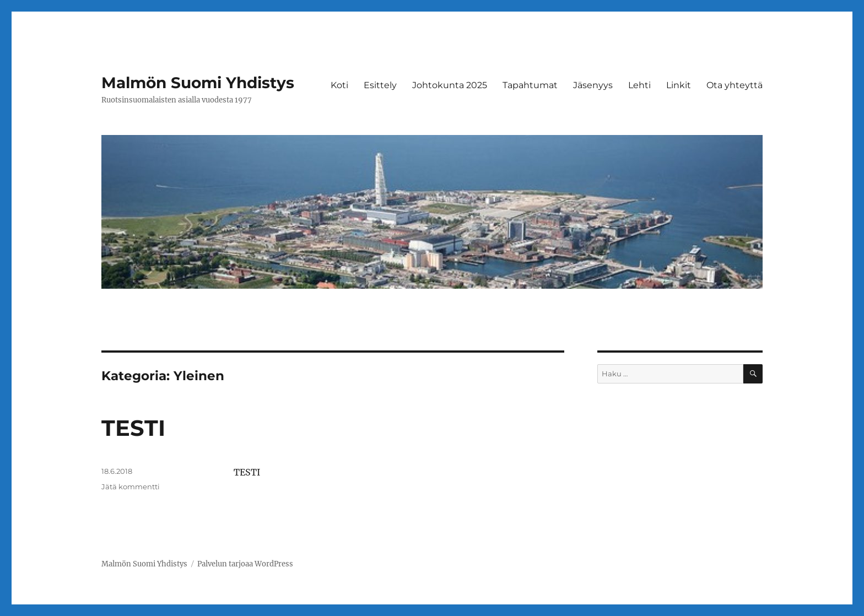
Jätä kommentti (131, 487)
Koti (339, 85)
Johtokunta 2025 (450, 85)
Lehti (639, 85)
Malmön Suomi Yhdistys (198, 83)
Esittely (380, 85)
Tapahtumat (530, 85)
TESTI (133, 428)
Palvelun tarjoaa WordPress (245, 564)
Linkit (679, 85)
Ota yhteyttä (735, 85)
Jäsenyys (593, 85)
